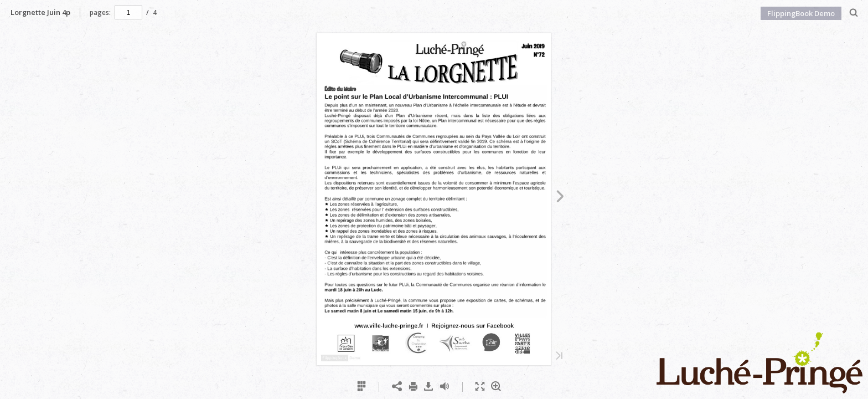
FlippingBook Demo (801, 13)
